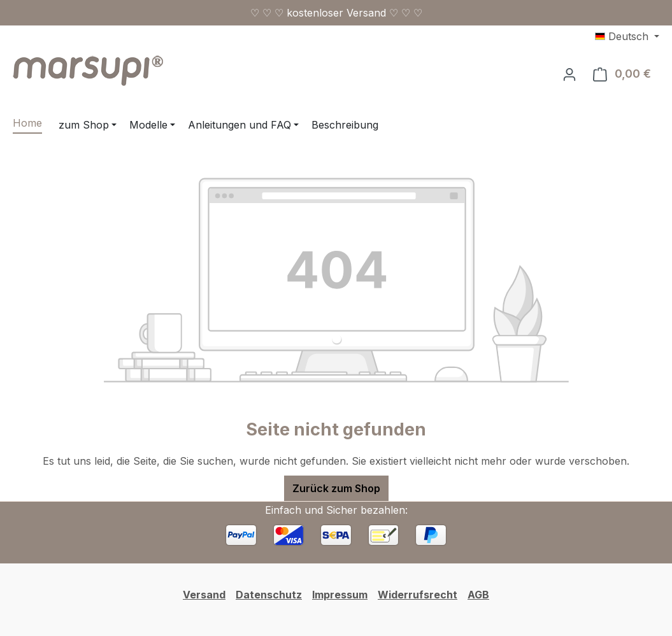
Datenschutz (269, 595)
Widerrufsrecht (418, 595)
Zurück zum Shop (336, 488)
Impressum (340, 595)
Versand (204, 595)
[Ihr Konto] (569, 74)
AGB (478, 595)
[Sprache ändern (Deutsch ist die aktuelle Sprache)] (627, 36)
